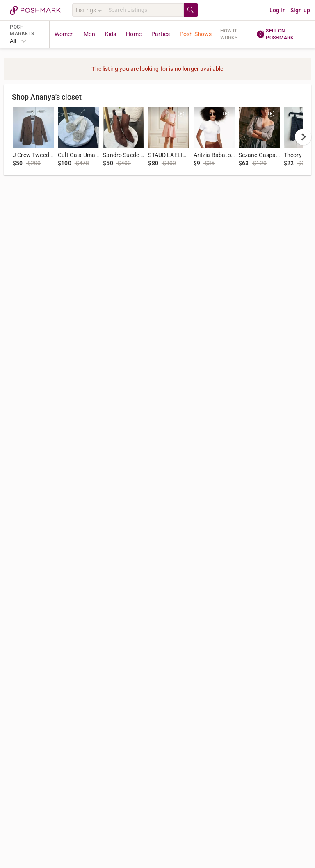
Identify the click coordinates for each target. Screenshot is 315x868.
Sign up (300, 10)
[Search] (144, 10)
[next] (303, 137)
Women (64, 34)
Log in (278, 10)
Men (89, 34)
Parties (161, 34)
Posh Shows (196, 34)
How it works (229, 34)
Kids (111, 34)
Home (134, 34)
